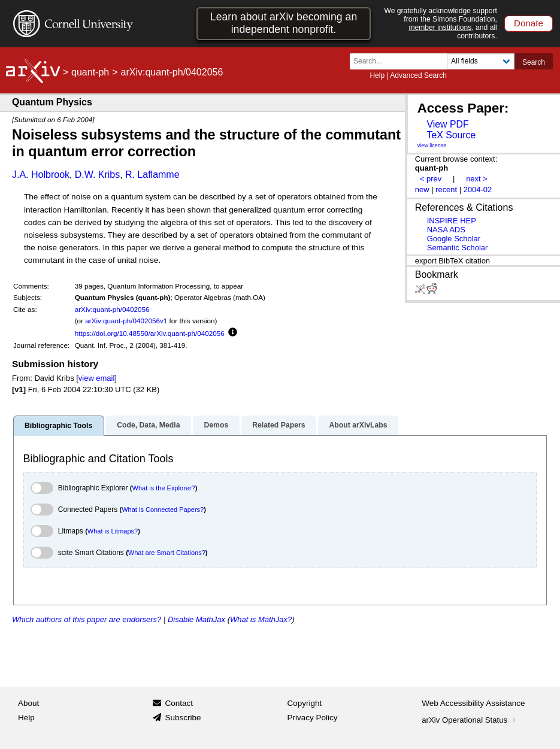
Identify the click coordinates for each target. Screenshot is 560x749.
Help (377, 75)
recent (446, 189)
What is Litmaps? (113, 531)
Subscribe (183, 718)
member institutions (440, 28)
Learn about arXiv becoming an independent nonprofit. (284, 23)
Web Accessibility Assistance (473, 703)
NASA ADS (446, 230)
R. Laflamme (152, 175)
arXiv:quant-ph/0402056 (112, 309)
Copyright (305, 703)
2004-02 (478, 189)
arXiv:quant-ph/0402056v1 (126, 321)
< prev (431, 179)
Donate (529, 23)
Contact (179, 703)
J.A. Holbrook (41, 175)
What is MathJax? (261, 619)
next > (477, 179)
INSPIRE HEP (452, 221)
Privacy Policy (313, 718)
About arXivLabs (358, 425)
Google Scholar (454, 239)
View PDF (447, 124)
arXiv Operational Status (470, 720)
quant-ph (90, 72)
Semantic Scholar (458, 248)
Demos (216, 425)
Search (534, 62)
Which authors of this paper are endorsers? (87, 619)
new (422, 189)
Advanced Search (418, 75)
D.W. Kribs (98, 175)
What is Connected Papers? (163, 510)
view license (432, 145)
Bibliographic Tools (58, 426)
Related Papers (279, 425)
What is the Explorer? (164, 488)
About (28, 703)
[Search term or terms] (402, 61)
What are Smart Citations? (167, 553)
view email (96, 378)
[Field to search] (481, 61)
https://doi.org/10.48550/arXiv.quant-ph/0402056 (150, 333)
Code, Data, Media (148, 425)
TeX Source (451, 135)
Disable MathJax (196, 619)
